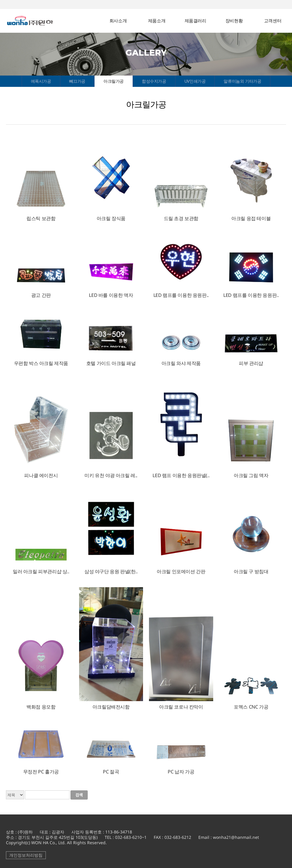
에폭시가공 (41, 81)
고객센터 (273, 21)
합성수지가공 (154, 81)
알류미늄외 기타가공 (242, 81)
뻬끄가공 (77, 81)
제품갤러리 (196, 21)
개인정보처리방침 (26, 855)
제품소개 (157, 21)
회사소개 (118, 21)
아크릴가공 (114, 81)
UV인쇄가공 (195, 81)
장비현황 (234, 21)
